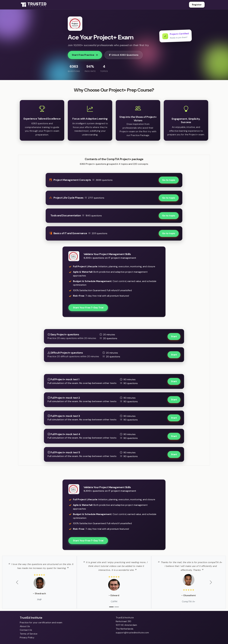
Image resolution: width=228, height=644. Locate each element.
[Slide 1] (111, 607)
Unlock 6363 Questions (124, 55)
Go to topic (169, 180)
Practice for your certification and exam (41, 622)
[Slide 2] (117, 607)
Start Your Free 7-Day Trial (88, 308)
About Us (25, 626)
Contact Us (26, 630)
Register (197, 5)
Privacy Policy (27, 638)
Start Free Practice (85, 55)
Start (174, 336)
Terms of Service (29, 634)
